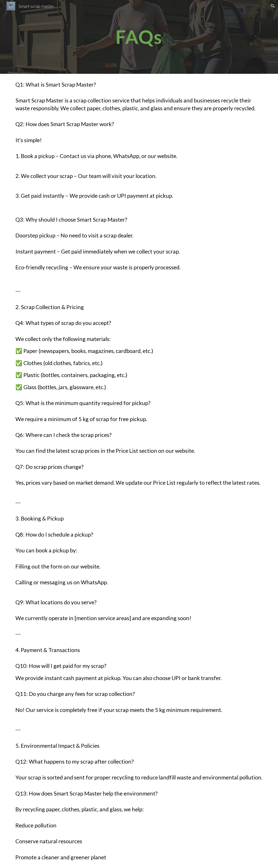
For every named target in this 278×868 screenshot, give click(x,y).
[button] (273, 6)
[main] (139, 37)
